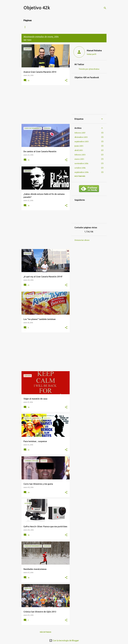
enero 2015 (79, 159)
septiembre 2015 (82, 142)
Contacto (54, 27)
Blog (26, 27)
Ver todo (27, 40)
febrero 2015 (80, 155)
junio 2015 (79, 146)
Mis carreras (39, 27)
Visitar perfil (91, 54)
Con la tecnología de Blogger (64, 640)
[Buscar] (105, 8)
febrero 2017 (80, 133)
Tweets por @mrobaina (89, 69)
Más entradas (46, 632)
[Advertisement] (45, 104)
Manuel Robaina (94, 50)
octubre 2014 (80, 168)
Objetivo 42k (37, 8)
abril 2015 (79, 150)
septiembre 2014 (82, 172)
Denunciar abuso (82, 240)
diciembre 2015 (81, 137)
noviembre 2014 (81, 163)
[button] (66, 80)
